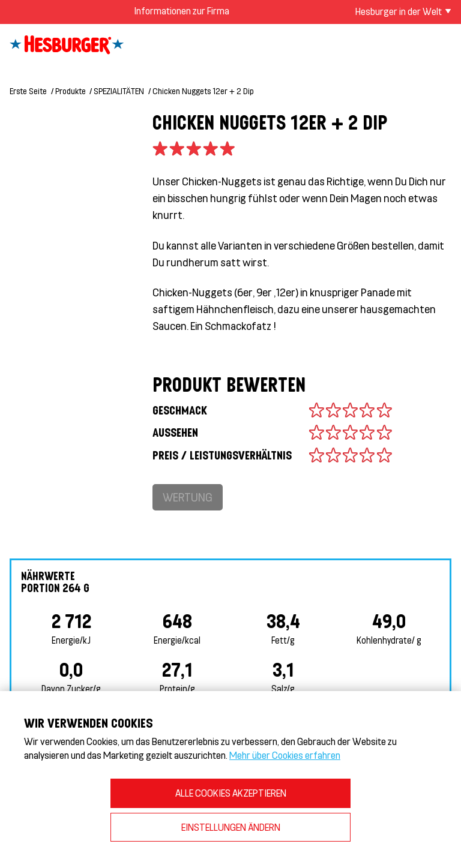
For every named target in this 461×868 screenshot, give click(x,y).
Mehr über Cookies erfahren (285, 755)
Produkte (71, 91)
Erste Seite (28, 91)
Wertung (188, 497)
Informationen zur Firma (182, 10)
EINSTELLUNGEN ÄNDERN (231, 827)
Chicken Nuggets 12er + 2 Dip (203, 91)
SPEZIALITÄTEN (119, 91)
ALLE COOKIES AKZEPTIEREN (231, 793)
